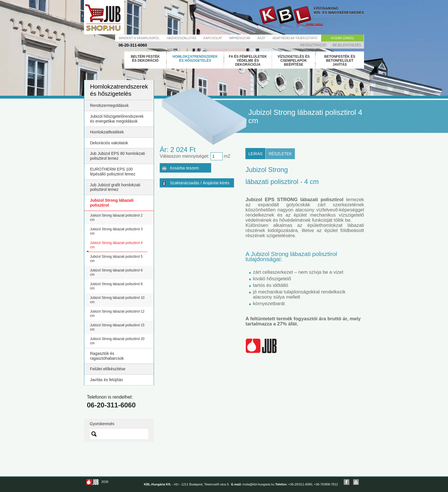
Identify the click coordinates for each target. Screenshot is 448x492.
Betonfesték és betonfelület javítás (340, 61)
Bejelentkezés (347, 45)
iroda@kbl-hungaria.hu (258, 484)
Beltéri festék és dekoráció (145, 59)
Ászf (261, 38)
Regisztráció (313, 45)
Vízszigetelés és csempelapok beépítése (294, 61)
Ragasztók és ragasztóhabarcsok (107, 356)
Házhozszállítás (182, 38)
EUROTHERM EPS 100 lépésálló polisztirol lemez (113, 172)
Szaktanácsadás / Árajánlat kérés (200, 183)
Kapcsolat (213, 38)
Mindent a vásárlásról (139, 38)
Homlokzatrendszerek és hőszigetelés (195, 59)
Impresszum (240, 38)
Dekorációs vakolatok (109, 143)
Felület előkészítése (108, 369)
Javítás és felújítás (106, 380)
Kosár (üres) (342, 38)
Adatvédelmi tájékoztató (295, 38)
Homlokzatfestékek (107, 132)
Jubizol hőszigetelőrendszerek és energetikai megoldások (117, 119)
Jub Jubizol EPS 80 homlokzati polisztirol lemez (117, 156)
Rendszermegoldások (109, 105)
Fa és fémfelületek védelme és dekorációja (248, 61)
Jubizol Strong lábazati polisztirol (112, 203)
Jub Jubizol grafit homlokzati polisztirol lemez (115, 187)
